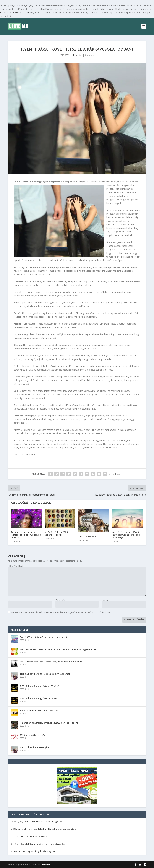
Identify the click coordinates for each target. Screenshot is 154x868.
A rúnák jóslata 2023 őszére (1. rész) (56, 533)
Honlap (105, 600)
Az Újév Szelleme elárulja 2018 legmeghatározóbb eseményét (126, 535)
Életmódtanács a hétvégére (34, 747)
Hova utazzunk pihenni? (34, 836)
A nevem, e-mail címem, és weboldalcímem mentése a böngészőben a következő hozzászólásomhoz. (61, 612)
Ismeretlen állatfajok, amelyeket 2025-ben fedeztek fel (49, 723)
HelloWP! (46, 865)
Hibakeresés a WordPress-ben (15, 12)
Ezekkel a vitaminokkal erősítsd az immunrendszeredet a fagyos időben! (58, 649)
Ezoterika (78, 55)
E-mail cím (61, 600)
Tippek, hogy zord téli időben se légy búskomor (45, 674)
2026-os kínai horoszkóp (33, 735)
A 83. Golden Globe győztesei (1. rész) (39, 698)
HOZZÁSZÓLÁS (15, 566)
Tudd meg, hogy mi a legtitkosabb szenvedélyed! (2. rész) (26, 535)
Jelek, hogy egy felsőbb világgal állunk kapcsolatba (49, 829)
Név (11, 600)
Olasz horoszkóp (88, 537)
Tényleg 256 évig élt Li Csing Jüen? (39, 851)
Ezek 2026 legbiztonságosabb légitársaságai (43, 637)
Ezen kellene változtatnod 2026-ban (39, 711)
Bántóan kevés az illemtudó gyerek (43, 822)
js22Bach (15, 829)
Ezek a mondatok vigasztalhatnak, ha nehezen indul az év (51, 662)
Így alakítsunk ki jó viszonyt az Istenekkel (43, 844)
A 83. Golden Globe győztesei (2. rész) (39, 686)
